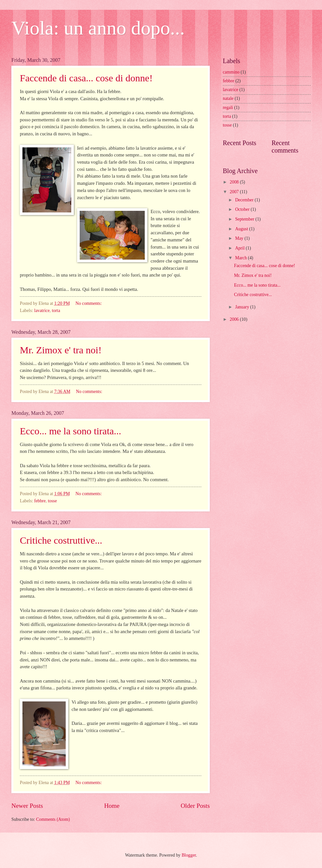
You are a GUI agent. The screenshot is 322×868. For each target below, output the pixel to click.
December (245, 200)
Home (112, 806)
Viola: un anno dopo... (98, 28)
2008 (235, 182)
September (245, 219)
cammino (231, 72)
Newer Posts (27, 806)
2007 (235, 192)
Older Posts (195, 806)
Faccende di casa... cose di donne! (86, 78)
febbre (40, 501)
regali (228, 108)
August (242, 229)
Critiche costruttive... (61, 540)
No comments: (89, 303)
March (241, 258)
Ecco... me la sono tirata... (71, 431)
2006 (235, 319)
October (243, 209)
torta (56, 311)
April (241, 248)
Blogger (189, 855)
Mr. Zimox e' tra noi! (61, 350)
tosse (52, 501)
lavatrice (42, 311)
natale (228, 98)
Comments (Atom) (53, 819)
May (240, 238)
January (243, 307)
